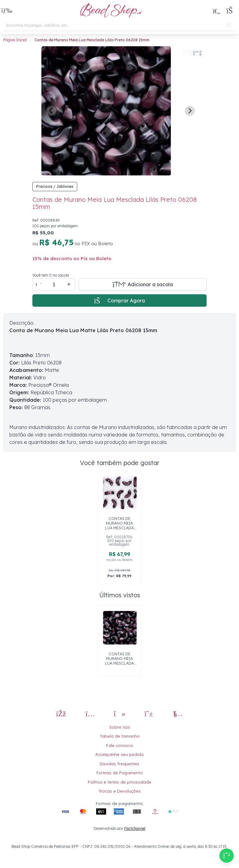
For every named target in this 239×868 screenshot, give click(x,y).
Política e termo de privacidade (119, 782)
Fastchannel (135, 828)
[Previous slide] (51, 111)
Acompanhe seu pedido (119, 754)
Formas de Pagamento (120, 773)
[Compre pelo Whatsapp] (227, 856)
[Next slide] (190, 111)
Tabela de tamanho (120, 736)
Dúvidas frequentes (119, 764)
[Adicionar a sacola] (143, 284)
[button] (7, 11)
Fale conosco (120, 745)
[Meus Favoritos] (216, 11)
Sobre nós (120, 727)
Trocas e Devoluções (119, 791)
